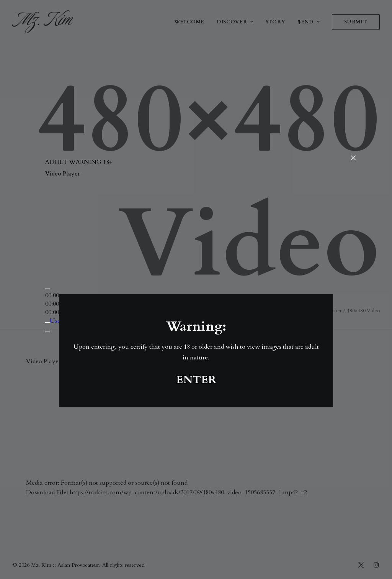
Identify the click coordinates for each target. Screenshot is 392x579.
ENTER (196, 380)
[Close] (353, 158)
